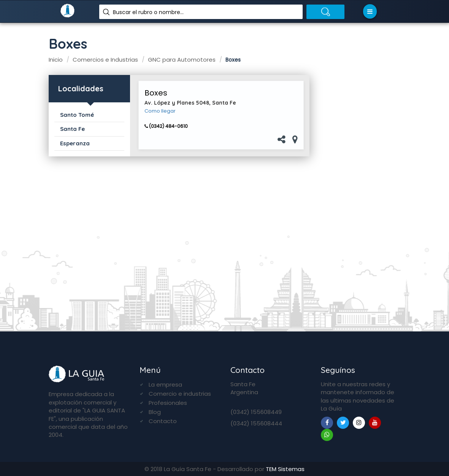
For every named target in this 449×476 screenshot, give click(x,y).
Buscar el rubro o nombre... (148, 12)
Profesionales (168, 403)
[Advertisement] (361, 194)
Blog (155, 412)
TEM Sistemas (285, 469)
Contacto (163, 421)
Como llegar (160, 111)
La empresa (165, 384)
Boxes (156, 93)
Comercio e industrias (180, 394)
